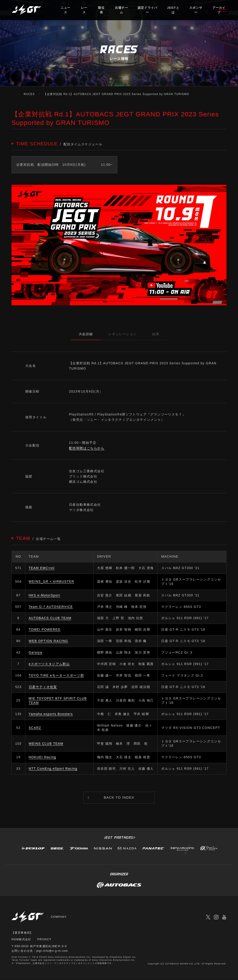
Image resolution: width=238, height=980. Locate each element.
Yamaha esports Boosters (51, 714)
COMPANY (59, 917)
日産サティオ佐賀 (43, 687)
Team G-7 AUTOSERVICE (51, 607)
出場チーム (122, 10)
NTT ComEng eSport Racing (53, 769)
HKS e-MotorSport (44, 595)
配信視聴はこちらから (87, 448)
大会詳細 (85, 334)
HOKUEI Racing (42, 757)
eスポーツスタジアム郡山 (49, 664)
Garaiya (36, 652)
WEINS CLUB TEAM (46, 744)
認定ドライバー (147, 10)
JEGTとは (173, 10)
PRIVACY (45, 940)
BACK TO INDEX (119, 798)
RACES (29, 94)
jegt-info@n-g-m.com (52, 951)
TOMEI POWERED (45, 629)
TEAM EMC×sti (42, 568)
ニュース (66, 10)
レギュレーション (122, 334)
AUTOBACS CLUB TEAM (50, 618)
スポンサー (196, 10)
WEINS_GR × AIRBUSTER (52, 581)
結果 (156, 334)
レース (84, 10)
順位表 (102, 10)
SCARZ (35, 728)
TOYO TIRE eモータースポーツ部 (56, 675)
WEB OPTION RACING (49, 641)
